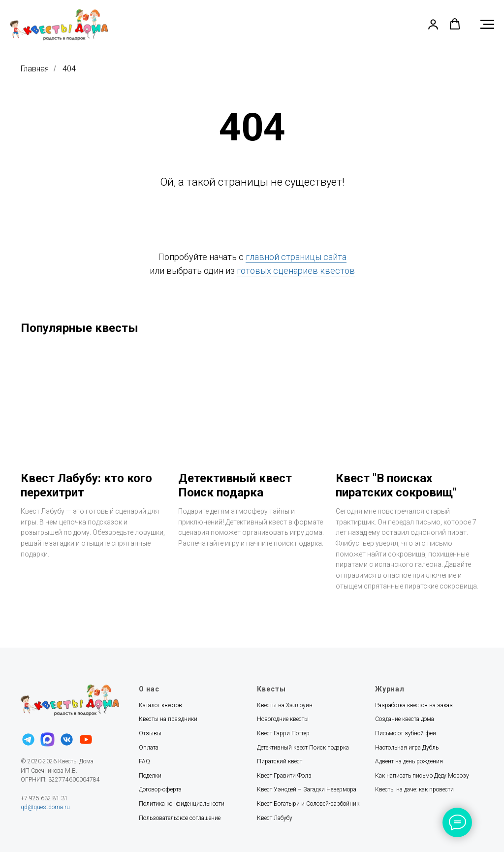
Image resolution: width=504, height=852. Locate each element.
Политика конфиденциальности (182, 804)
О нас (149, 689)
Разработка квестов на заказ (414, 705)
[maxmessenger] (47, 738)
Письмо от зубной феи (406, 733)
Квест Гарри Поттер (283, 733)
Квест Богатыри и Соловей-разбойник (308, 804)
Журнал (390, 689)
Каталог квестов (160, 705)
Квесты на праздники (168, 719)
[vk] (67, 738)
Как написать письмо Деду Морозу (422, 776)
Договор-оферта (160, 789)
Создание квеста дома (405, 719)
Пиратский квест (280, 761)
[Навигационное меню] (487, 25)
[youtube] (86, 738)
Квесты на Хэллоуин (285, 705)
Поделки (150, 776)
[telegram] (28, 738)
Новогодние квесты (283, 719)
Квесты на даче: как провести (414, 789)
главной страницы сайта (296, 257)
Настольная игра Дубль (407, 748)
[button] (433, 24)
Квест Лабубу (275, 818)
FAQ (144, 761)
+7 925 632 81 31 (44, 798)
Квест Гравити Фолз (284, 776)
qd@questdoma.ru (45, 807)
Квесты (271, 689)
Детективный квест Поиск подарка (303, 748)
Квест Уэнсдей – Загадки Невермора (307, 789)
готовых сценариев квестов (296, 271)
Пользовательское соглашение (180, 818)
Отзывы (150, 733)
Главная (35, 69)
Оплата (149, 748)
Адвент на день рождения (409, 761)
